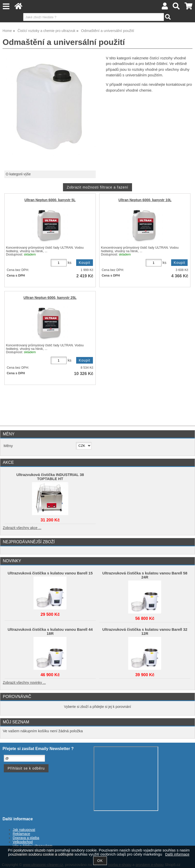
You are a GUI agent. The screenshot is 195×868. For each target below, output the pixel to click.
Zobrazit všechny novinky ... (24, 683)
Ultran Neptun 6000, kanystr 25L (50, 298)
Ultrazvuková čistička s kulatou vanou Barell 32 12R (145, 632)
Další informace (177, 854)
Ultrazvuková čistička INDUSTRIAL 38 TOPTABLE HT (50, 477)
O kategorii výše (18, 174)
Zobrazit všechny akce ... (22, 528)
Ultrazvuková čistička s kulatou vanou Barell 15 (50, 573)
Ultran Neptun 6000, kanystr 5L (50, 200)
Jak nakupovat (24, 830)
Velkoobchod (23, 842)
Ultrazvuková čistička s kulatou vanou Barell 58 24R (145, 575)
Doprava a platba (26, 838)
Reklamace (21, 834)
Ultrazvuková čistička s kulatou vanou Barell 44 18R (50, 632)
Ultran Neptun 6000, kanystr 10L (145, 200)
